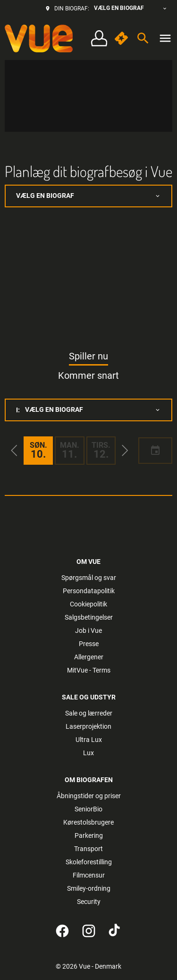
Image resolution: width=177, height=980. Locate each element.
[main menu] (165, 38)
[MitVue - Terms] (89, 670)
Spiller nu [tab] (88, 356)
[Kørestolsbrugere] (88, 822)
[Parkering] (89, 835)
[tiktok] (115, 931)
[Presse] (89, 644)
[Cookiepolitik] (88, 604)
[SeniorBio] (88, 809)
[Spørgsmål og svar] (89, 578)
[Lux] (88, 753)
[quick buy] (121, 38)
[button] (14, 451)
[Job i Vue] (88, 631)
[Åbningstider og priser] (89, 796)
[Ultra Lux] (89, 740)
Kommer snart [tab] (88, 375)
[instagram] (89, 931)
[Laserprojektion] (88, 726)
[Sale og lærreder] (89, 713)
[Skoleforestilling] (89, 862)
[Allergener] (89, 657)
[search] (143, 38)
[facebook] (62, 931)
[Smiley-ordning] (89, 888)
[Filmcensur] (89, 875)
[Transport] (88, 849)
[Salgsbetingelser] (89, 617)
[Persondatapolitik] (89, 591)
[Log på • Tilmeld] (99, 38)
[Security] (89, 902)
